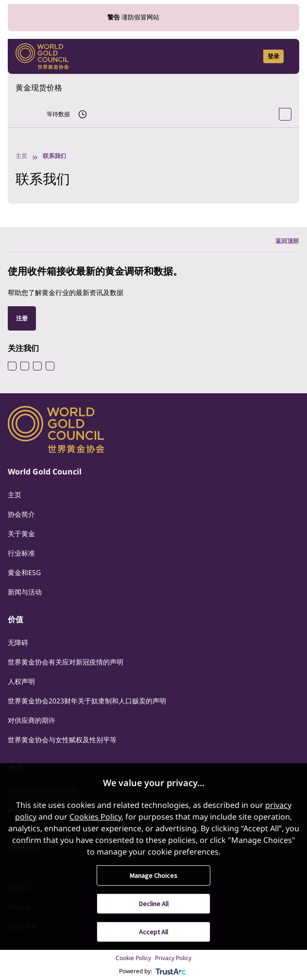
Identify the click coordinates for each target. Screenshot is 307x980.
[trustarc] (171, 971)
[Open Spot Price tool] (285, 114)
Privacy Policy (173, 958)
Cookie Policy (133, 958)
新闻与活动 (25, 592)
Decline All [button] (154, 904)
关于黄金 (21, 534)
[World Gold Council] (42, 56)
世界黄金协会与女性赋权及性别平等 (62, 740)
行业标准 (21, 553)
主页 (21, 156)
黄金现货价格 (39, 87)
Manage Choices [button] (153, 875)
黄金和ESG (24, 572)
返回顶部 (287, 241)
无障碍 (18, 642)
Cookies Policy (95, 817)
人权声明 (21, 681)
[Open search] (250, 56)
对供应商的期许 (32, 720)
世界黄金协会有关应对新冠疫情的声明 (66, 662)
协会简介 (21, 514)
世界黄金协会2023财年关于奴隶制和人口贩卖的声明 (87, 701)
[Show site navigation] (288, 56)
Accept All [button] (153, 932)
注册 (22, 318)
